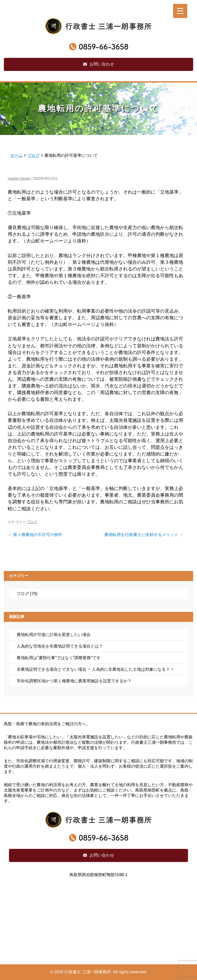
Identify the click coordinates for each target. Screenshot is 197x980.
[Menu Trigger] (180, 11)
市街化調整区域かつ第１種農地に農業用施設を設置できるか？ (74, 681)
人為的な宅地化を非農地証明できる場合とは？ (60, 646)
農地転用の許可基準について (99, 108)
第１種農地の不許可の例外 (35, 535)
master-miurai (19, 178)
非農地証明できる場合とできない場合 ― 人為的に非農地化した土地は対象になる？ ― (95, 669)
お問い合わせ (102, 64)
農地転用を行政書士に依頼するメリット (144, 535)
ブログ (32, 522)
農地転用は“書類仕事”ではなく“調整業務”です (59, 658)
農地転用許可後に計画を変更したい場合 (54, 635)
